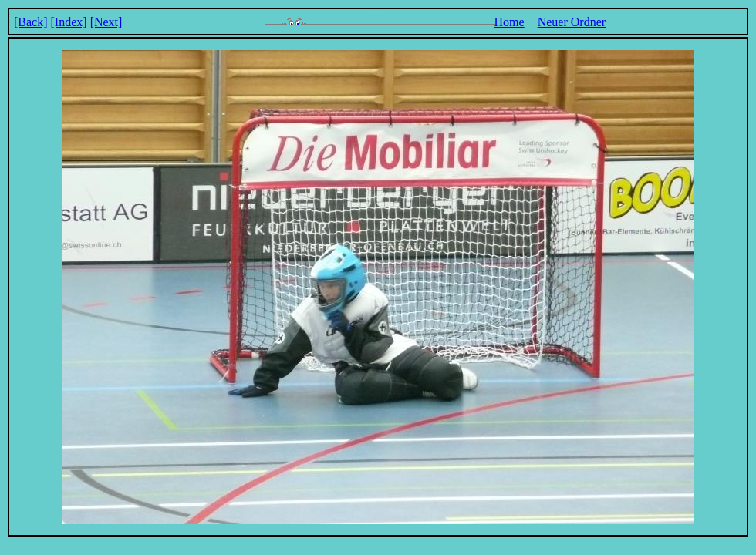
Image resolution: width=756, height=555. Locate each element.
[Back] (31, 22)
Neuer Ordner (572, 22)
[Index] (69, 22)
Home (510, 22)
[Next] (106, 22)
